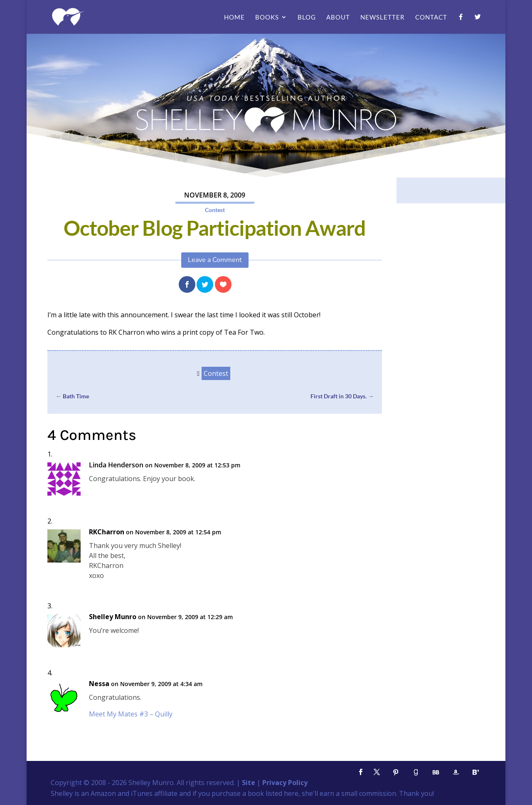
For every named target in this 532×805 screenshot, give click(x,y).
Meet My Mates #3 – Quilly (131, 714)
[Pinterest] (396, 772)
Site (249, 783)
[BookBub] (436, 772)
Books (267, 17)
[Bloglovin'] (475, 772)
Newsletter (383, 17)
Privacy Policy (285, 783)
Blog (307, 17)
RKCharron (107, 532)
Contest (215, 210)
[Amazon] (456, 772)
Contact (431, 17)
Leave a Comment (215, 260)
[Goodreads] (416, 772)
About (338, 17)
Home (234, 17)
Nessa (99, 684)
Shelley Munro (113, 617)
